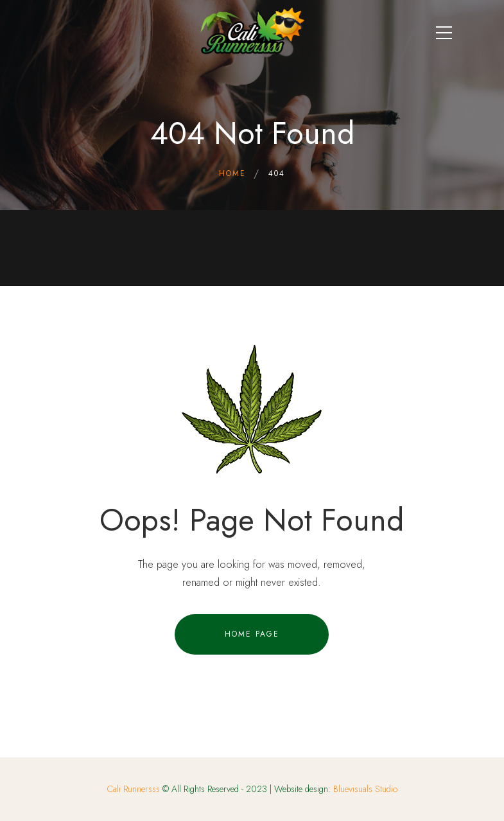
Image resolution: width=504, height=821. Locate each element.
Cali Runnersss (134, 789)
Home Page (252, 634)
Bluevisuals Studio (365, 789)
